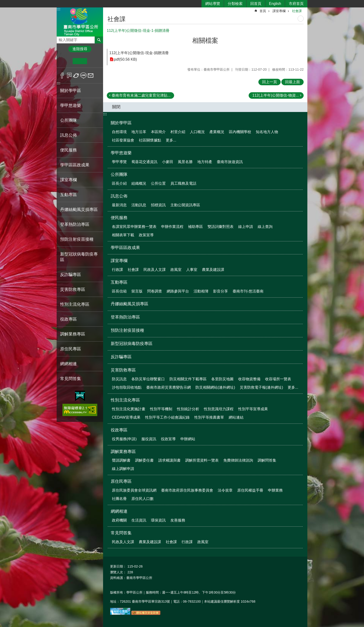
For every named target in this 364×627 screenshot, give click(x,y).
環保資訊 (158, 520)
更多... (171, 140)
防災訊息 (119, 379)
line (83, 76)
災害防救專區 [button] (73, 289)
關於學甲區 (121, 123)
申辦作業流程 (172, 227)
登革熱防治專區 (75, 224)
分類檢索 (235, 4)
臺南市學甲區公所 (80, 22)
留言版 (137, 291)
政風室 (176, 270)
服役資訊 (149, 439)
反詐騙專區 (71, 275)
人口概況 (197, 132)
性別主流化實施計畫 (129, 409)
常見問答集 (121, 533)
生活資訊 (139, 520)
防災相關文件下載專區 (188, 379)
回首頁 (256, 4)
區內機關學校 (240, 132)
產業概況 (217, 132)
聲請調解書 (121, 460)
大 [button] (94, 61)
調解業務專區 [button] (73, 334)
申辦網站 (188, 439)
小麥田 (168, 162)
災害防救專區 (123, 370)
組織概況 (139, 183)
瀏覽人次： (118, 572)
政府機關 (119, 520)
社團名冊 (119, 499)
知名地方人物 (267, 132)
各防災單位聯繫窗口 (148, 379)
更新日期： (118, 566)
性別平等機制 (161, 409)
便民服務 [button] (68, 150)
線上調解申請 (123, 469)
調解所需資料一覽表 (202, 460)
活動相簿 (201, 291)
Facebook (62, 76)
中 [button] (80, 61)
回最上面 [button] (292, 82)
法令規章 (225, 490)
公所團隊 (119, 174)
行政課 (117, 270)
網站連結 (236, 417)
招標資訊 (158, 205)
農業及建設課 (213, 270)
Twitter (76, 76)
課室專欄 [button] (68, 180)
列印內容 (301, 19)
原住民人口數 (143, 499)
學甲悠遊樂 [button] (71, 105)
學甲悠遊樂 (121, 153)
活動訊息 (139, 205)
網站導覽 (213, 4)
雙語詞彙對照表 (221, 227)
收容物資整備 (249, 379)
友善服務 (178, 520)
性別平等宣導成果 (253, 409)
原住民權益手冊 (250, 490)
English (275, 4)
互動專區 (119, 282)
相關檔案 (205, 41)
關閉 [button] (116, 107)
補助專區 (195, 227)
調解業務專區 (123, 452)
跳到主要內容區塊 (2, 2)
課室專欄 (279, 11)
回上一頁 (270, 82)
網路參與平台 (178, 291)
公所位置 (158, 183)
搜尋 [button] (99, 40)
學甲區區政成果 (75, 165)
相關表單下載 (123, 235)
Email (91, 76)
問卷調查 (155, 291)
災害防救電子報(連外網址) (262, 387)
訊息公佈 (119, 196)
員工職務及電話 (183, 183)
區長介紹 (119, 183)
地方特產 (205, 162)
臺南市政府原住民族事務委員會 (187, 490)
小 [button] (66, 61)
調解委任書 (144, 460)
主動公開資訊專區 (185, 205)
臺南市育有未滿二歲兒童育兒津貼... (141, 95)
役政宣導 (168, 439)
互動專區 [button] (68, 195)
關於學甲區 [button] (71, 91)
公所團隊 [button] (68, 120)
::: (58, 9)
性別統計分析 (188, 409)
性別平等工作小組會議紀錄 (167, 417)
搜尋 (60, 39)
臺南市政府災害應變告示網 (169, 387)
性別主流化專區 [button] (75, 304)
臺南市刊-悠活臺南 (248, 291)
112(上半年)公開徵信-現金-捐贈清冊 (139, 53)
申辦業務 (275, 490)
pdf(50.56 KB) (125, 59)
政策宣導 (146, 235)
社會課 (297, 11)
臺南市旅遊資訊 (230, 162)
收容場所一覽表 (278, 379)
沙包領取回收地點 (127, 387)
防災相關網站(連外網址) (215, 387)
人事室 (192, 270)
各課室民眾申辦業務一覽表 (134, 227)
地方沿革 (139, 132)
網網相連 (119, 511)
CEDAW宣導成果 (126, 417)
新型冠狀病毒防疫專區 (79, 257)
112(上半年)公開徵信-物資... (276, 95)
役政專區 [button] (68, 319)
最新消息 (119, 205)
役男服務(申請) (124, 439)
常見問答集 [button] (71, 379)
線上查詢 (265, 227)
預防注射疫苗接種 (77, 239)
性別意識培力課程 (219, 409)
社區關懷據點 (150, 140)
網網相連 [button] (68, 364)
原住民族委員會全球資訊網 (134, 490)
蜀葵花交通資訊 (144, 162)
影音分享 (221, 291)
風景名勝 (185, 162)
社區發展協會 (123, 140)
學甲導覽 (119, 162)
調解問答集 (267, 460)
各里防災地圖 (222, 379)
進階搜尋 (80, 49)
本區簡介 (158, 132)
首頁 (263, 11)
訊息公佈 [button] (68, 135)
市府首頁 (296, 4)
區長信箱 (119, 291)
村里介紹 (178, 132)
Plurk (69, 76)
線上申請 (246, 227)
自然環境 (119, 132)
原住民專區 (121, 481)
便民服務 (119, 218)
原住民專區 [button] (71, 349)
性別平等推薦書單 (209, 417)
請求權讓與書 (169, 460)
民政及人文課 (155, 270)
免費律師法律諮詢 (238, 460)
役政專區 (119, 430)
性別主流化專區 (125, 400)
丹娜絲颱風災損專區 (79, 210)
